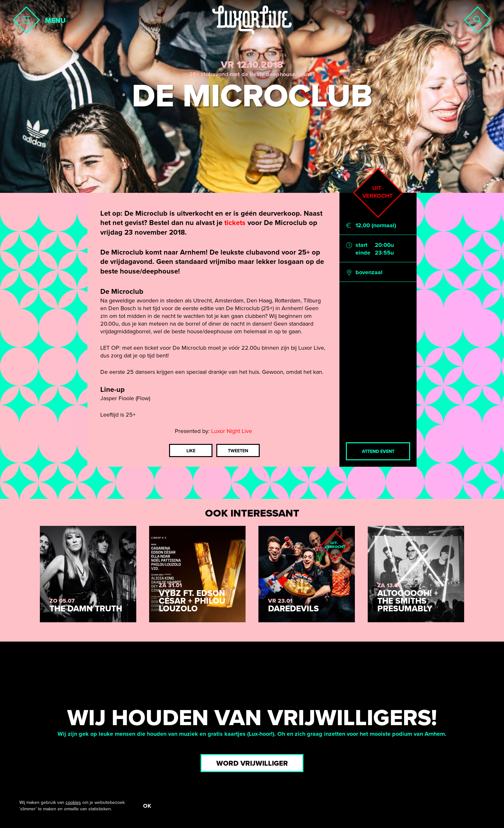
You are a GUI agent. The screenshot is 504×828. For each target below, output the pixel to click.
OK (147, 806)
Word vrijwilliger (252, 763)
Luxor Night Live (232, 431)
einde (363, 253)
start (361, 245)
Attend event (378, 451)
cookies (73, 802)
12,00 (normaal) (376, 225)
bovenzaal (369, 272)
